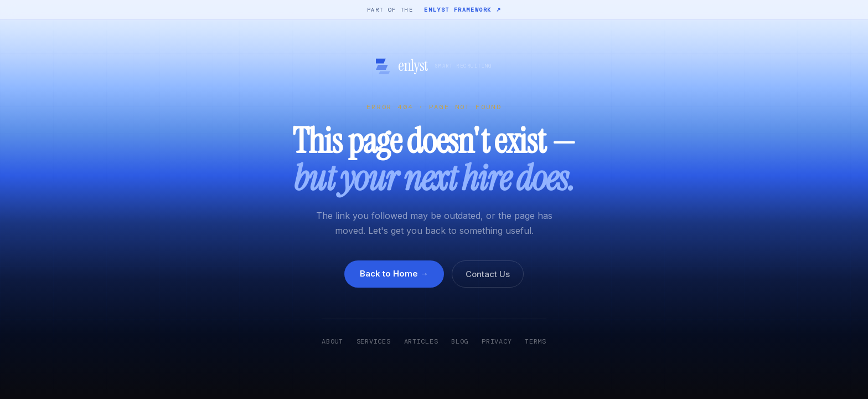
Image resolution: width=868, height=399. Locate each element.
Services (374, 341)
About (332, 341)
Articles (421, 341)
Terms (536, 341)
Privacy (497, 341)
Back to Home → (394, 273)
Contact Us (488, 274)
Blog (460, 341)
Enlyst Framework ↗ (463, 10)
